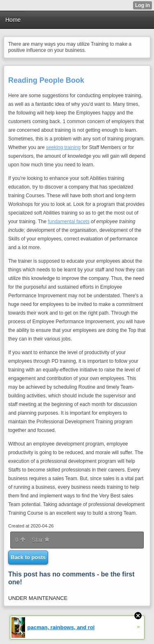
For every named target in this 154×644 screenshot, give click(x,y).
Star (41, 540)
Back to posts (28, 557)
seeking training (63, 147)
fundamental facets (69, 222)
